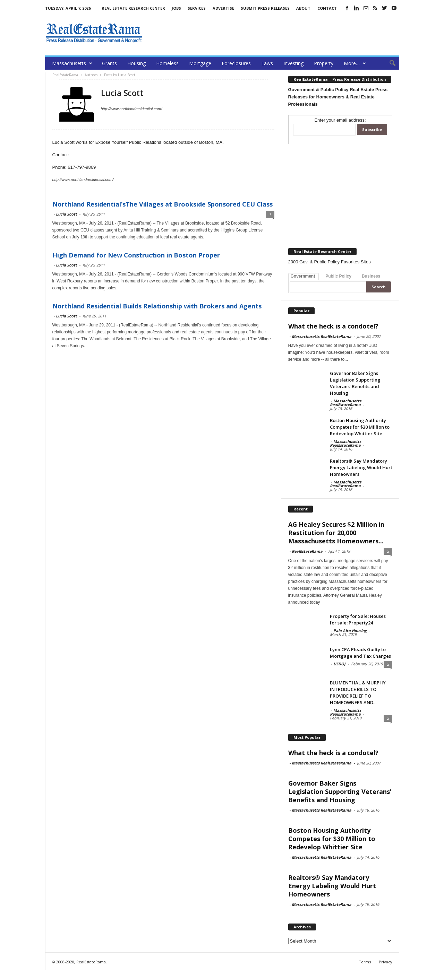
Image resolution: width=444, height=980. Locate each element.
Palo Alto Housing (350, 631)
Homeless (167, 63)
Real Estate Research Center (133, 8)
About (303, 8)
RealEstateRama (307, 551)
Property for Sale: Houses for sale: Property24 (358, 619)
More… (355, 63)
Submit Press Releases (265, 8)
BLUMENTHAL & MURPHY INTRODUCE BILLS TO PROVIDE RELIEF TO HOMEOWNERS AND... (358, 693)
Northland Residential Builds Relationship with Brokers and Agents (157, 306)
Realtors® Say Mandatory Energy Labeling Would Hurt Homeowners (361, 467)
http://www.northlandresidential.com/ (132, 109)
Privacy (386, 962)
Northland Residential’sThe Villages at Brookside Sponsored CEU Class (163, 204)
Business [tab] (371, 276)
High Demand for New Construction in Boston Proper (136, 255)
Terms (365, 962)
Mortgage (200, 63)
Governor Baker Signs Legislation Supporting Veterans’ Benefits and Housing (355, 383)
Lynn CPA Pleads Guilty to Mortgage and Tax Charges (360, 653)
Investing (293, 63)
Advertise (223, 8)
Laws (267, 63)
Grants (109, 63)
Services (197, 8)
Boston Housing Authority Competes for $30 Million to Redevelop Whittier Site (360, 427)
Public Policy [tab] (338, 276)
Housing (136, 63)
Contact (327, 8)
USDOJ (339, 664)
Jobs (176, 8)
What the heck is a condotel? (333, 326)
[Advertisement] (273, 33)
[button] (389, 63)
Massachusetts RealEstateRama (322, 336)
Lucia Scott (66, 214)
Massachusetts (72, 63)
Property (324, 63)
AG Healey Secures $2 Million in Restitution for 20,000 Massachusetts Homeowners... (336, 533)
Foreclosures (236, 63)
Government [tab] (303, 276)
